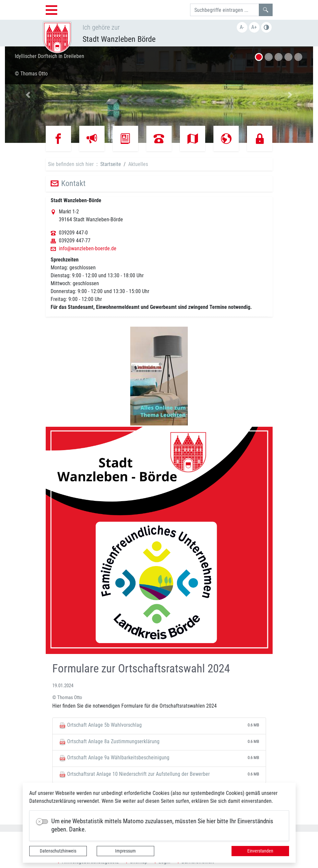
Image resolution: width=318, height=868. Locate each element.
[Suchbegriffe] (225, 10)
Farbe (266, 27)
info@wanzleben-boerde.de (88, 249)
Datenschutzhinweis (58, 851)
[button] (28, 95)
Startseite (111, 164)
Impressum (125, 851)
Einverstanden (260, 851)
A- (242, 27)
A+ (254, 27)
